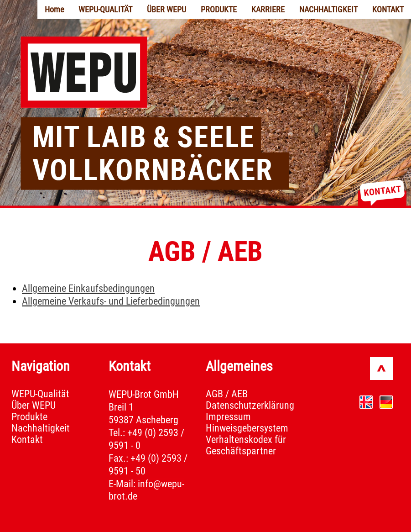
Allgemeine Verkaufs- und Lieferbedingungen (111, 301)
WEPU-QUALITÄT (105, 9)
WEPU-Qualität (40, 394)
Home (54, 9)
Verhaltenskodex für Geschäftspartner (246, 445)
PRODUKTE (219, 9)
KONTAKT (388, 9)
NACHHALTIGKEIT (328, 9)
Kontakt (27, 440)
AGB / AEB (227, 394)
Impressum (228, 417)
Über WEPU (34, 405)
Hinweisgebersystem (247, 428)
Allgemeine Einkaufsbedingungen (88, 288)
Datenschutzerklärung (250, 405)
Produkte (29, 417)
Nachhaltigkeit (41, 428)
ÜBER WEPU (166, 9)
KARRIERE (268, 9)
